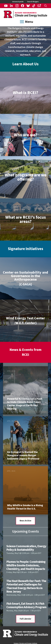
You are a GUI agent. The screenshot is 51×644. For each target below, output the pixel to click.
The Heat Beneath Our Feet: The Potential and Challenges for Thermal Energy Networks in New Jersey (26, 586)
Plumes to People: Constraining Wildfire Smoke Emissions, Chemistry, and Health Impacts (26, 565)
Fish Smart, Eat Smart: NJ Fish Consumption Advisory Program (26, 605)
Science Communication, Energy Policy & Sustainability (26, 548)
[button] (46, 6)
